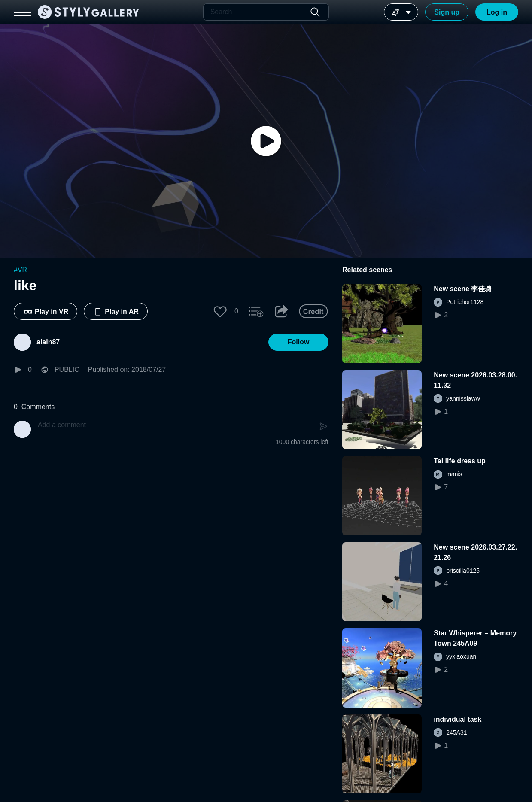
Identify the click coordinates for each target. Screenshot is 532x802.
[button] (220, 311)
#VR (20, 270)
